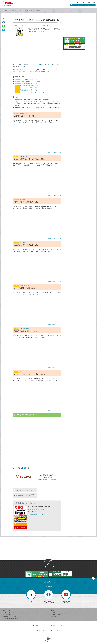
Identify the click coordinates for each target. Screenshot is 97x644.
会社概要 (49, 620)
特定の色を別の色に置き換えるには (27, 84)
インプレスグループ (59, 620)
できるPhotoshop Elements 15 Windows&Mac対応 (37, 65)
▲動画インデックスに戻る (54, 152)
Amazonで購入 (20, 519)
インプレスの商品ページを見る (36, 509)
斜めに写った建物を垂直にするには (27, 86)
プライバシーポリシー (39, 620)
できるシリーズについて (8, 607)
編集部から (7, 10)
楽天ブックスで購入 (21, 522)
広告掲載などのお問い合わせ (57, 609)
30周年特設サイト (6, 609)
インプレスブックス (44, 628)
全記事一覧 (53, 611)
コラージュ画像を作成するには (26, 88)
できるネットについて (91, 2)
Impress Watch (55, 628)
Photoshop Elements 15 (36, 25)
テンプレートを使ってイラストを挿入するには (30, 92)
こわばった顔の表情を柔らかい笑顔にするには (30, 81)
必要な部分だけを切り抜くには (26, 79)
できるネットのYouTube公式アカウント (29, 102)
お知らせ (14, 10)
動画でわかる (46, 25)
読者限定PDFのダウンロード (9, 611)
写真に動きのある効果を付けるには (27, 90)
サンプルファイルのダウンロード (10, 613)
